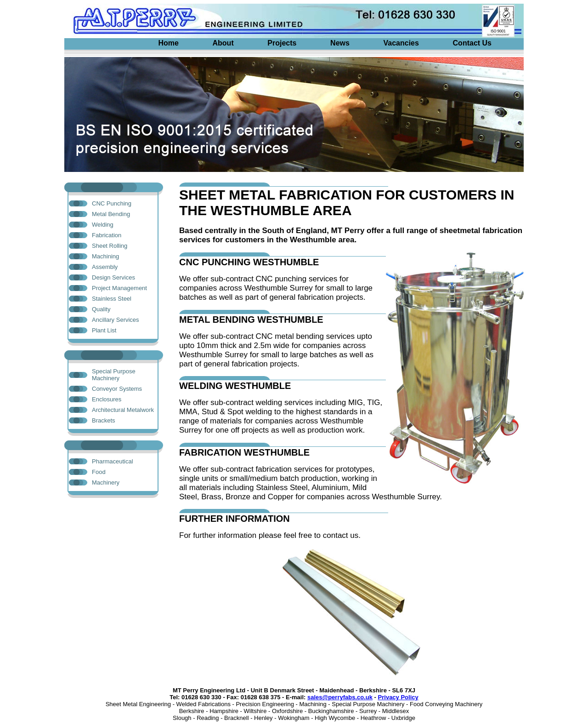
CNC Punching (112, 203)
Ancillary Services (116, 320)
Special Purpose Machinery (114, 375)
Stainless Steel (112, 299)
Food (99, 472)
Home (168, 43)
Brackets (104, 420)
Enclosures (107, 399)
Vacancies (401, 43)
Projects (282, 43)
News (340, 43)
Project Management (119, 288)
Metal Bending (111, 214)
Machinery (106, 482)
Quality (101, 309)
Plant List (104, 330)
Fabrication (107, 235)
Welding (103, 225)
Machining (105, 256)
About (223, 43)
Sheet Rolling (110, 246)
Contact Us (472, 43)
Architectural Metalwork (123, 410)
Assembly (105, 267)
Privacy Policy (398, 697)
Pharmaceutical (113, 461)
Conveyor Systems (117, 389)
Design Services (113, 277)
